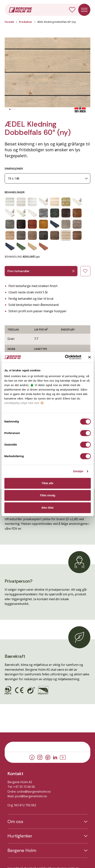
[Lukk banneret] (89, 357)
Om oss (15, 822)
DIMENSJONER (14, 169)
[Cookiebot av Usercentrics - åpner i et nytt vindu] (65, 357)
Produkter (26, 22)
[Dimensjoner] (47, 178)
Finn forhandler (41, 271)
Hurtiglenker (20, 836)
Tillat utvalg (47, 495)
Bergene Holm (22, 850)
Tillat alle (48, 483)
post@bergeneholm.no (31, 796)
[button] (47, 72)
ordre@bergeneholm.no (34, 792)
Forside (9, 22)
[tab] (10, 109)
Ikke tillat (47, 508)
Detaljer (78, 471)
